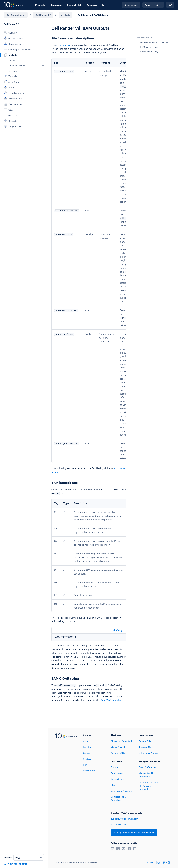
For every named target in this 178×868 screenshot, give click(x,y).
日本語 (167, 863)
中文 (158, 863)
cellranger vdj (64, 45)
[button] (43, 60)
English (149, 863)
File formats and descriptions (154, 43)
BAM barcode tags (149, 47)
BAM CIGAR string (149, 51)
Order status (131, 5)
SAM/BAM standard (111, 700)
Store (148, 5)
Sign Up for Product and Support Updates (134, 832)
